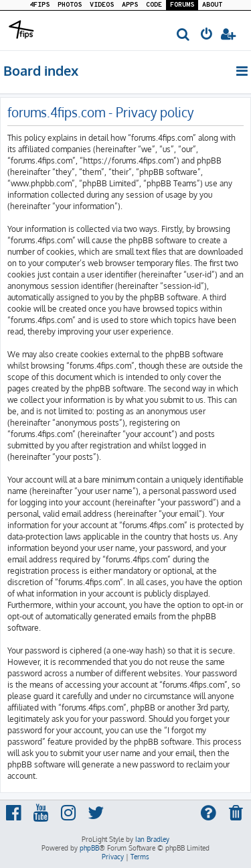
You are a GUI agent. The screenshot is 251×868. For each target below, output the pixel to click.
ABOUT (212, 5)
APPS (130, 5)
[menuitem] (184, 35)
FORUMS (182, 5)
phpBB (89, 848)
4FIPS (39, 5)
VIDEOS (102, 5)
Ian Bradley (152, 839)
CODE (154, 5)
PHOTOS (70, 5)
